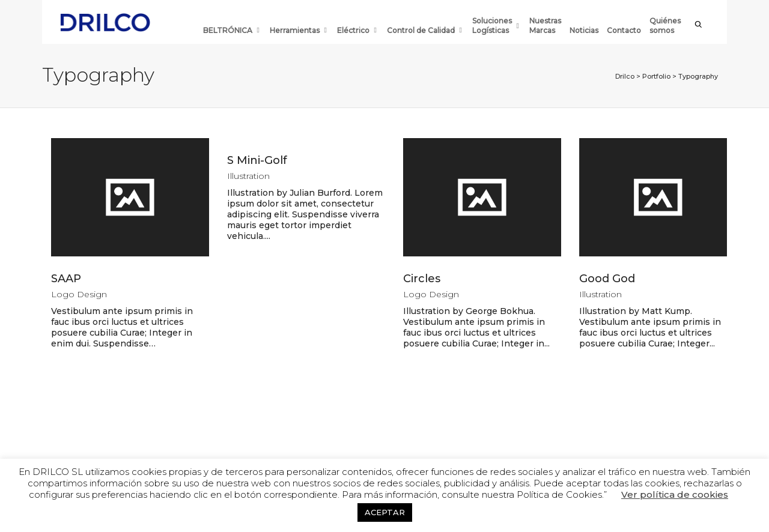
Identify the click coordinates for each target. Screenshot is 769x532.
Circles (422, 279)
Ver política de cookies (675, 494)
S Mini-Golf (257, 160)
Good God (607, 279)
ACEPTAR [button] (385, 512)
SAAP (66, 279)
